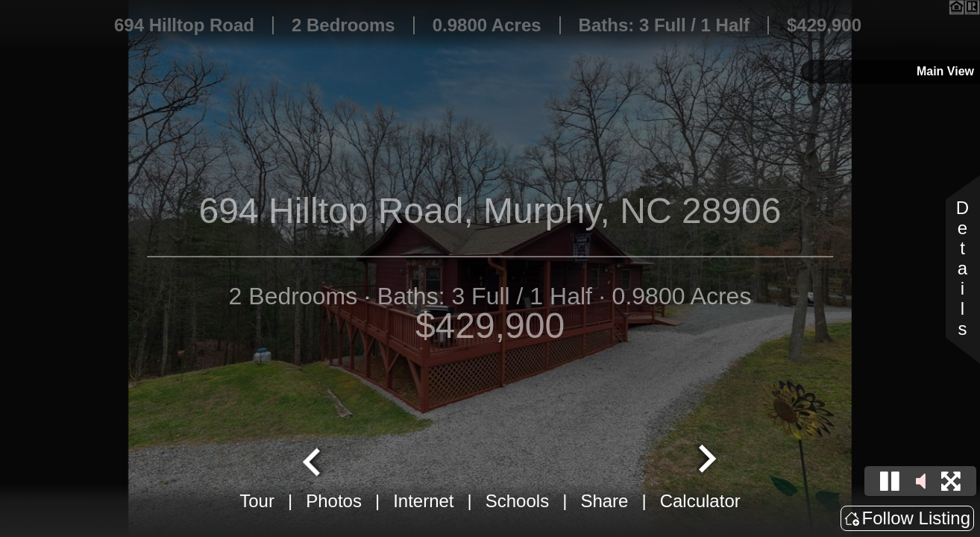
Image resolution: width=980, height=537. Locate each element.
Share (604, 501)
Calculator (700, 501)
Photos (334, 501)
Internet (423, 501)
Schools (517, 501)
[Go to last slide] (313, 460)
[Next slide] (706, 460)
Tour (257, 501)
